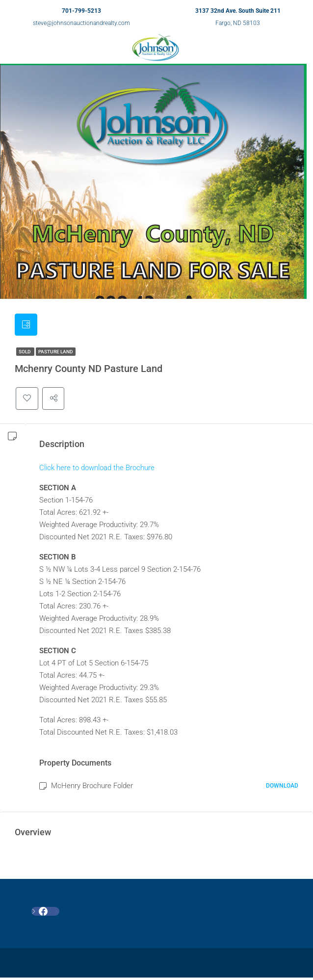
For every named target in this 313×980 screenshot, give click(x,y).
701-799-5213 (81, 11)
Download (282, 788)
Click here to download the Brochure (97, 470)
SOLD (25, 353)
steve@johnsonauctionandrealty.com (81, 23)
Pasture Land (56, 353)
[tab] (26, 325)
